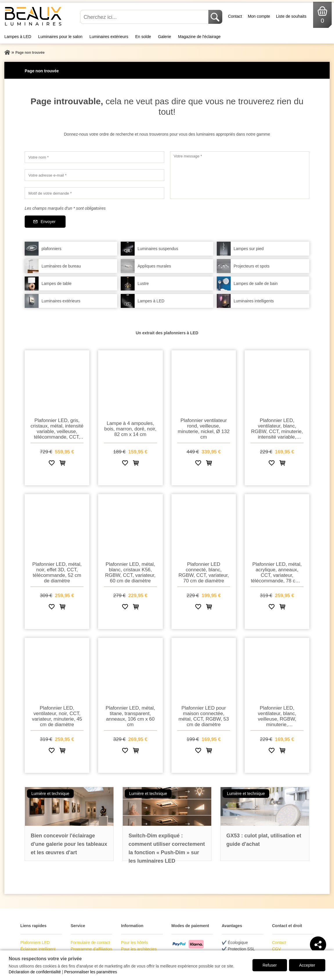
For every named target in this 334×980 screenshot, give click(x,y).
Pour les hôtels (134, 943)
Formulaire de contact (90, 943)
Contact (235, 16)
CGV (277, 949)
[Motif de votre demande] (94, 193)
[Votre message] (240, 175)
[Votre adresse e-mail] (94, 175)
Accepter (307, 965)
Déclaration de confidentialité (35, 972)
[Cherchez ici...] (145, 17)
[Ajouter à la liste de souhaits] (52, 464)
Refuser (270, 965)
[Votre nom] (94, 157)
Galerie (164, 37)
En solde (143, 37)
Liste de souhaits (291, 16)
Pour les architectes (139, 949)
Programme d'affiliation (91, 949)
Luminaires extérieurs (109, 37)
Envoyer (48, 222)
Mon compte (259, 16)
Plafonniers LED (35, 943)
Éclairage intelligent (38, 949)
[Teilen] (318, 945)
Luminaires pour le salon (61, 37)
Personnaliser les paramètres (91, 972)
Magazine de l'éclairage (200, 37)
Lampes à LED (18, 37)
